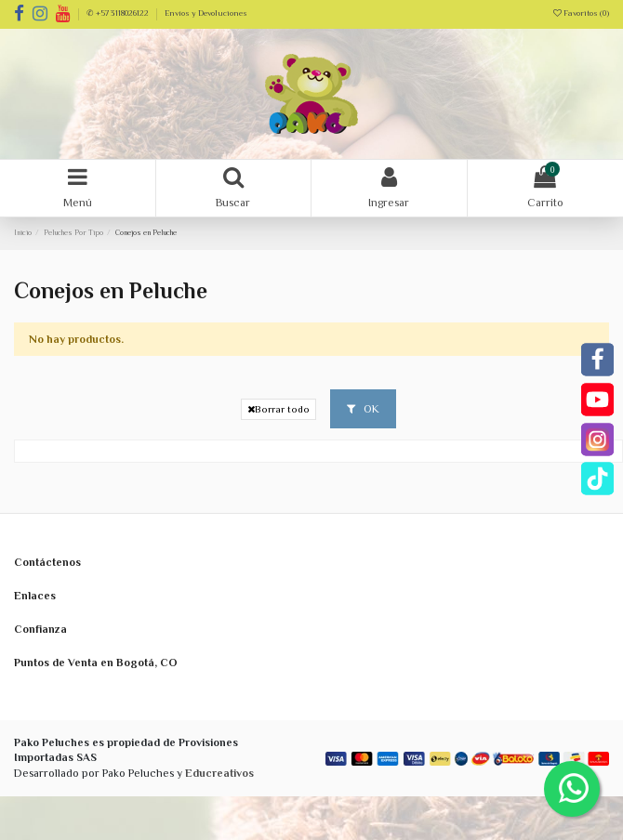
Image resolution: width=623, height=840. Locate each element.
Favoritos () (581, 13)
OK (363, 409)
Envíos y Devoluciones (206, 13)
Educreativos (219, 773)
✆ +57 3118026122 (119, 13)
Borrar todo (278, 410)
